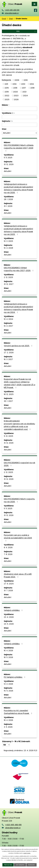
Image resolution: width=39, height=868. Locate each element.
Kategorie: (7, 80)
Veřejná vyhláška (14, 610)
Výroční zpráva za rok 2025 (18, 346)
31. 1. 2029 (8, 206)
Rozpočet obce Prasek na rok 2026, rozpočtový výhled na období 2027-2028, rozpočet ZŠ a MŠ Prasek (19, 383)
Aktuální (8, 171)
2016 (15, 88)
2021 (24, 92)
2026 (16, 99)
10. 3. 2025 (8, 241)
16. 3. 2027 (8, 359)
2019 (7, 92)
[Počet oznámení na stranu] (6, 745)
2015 (7, 88)
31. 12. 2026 (9, 443)
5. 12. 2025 (8, 436)
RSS (26, 31)
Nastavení (31, 865)
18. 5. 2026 (8, 657)
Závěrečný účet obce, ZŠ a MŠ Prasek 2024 (18, 575)
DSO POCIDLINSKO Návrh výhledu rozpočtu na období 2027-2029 (19, 148)
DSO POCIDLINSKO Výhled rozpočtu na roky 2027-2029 (19, 269)
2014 (32, 84)
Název (5, 105)
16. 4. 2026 (8, 651)
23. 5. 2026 (9, 624)
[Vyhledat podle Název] (19, 109)
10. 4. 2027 (8, 326)
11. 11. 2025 (8, 158)
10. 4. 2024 (8, 319)
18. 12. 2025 (9, 394)
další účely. (27, 853)
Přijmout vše (8, 865)
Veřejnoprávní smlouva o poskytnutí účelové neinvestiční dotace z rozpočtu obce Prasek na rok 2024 (18, 308)
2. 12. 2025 (8, 277)
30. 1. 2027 (8, 401)
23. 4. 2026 (9, 617)
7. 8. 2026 (8, 554)
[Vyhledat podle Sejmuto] (19, 125)
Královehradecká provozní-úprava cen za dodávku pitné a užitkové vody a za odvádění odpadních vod (19, 425)
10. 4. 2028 (8, 248)
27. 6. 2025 (9, 584)
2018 (32, 88)
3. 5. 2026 (8, 727)
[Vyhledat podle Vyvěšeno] (19, 117)
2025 (7, 99)
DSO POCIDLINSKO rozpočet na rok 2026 (19, 464)
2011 (6, 84)
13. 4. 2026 (8, 684)
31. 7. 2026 (8, 590)
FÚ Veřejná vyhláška (15, 677)
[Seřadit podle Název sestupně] (9, 105)
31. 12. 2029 (9, 164)
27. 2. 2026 (9, 353)
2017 (24, 88)
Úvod (4, 19)
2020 (15, 92)
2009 (17, 80)
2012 (15, 84)
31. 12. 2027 (9, 284)
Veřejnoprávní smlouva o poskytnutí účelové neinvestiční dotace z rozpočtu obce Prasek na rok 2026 (18, 188)
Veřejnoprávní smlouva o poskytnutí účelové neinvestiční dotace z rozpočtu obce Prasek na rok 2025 (18, 230)
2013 (23, 84)
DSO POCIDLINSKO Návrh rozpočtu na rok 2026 (19, 500)
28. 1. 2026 (8, 199)
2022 (7, 96)
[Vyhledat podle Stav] (19, 133)
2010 (26, 80)
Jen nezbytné (20, 865)
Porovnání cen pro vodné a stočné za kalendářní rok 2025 (18, 538)
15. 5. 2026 (8, 691)
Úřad (11, 19)
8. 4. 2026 (8, 547)
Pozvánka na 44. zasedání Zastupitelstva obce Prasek (18, 712)
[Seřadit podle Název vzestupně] (9, 104)
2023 (16, 96)
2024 (25, 96)
